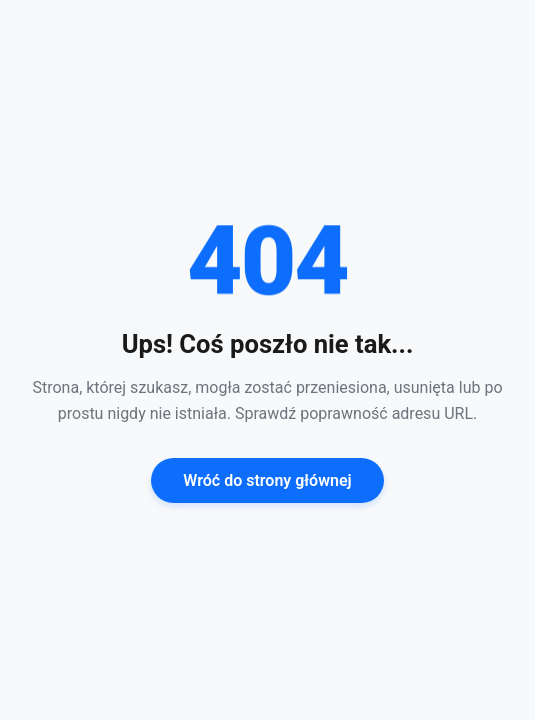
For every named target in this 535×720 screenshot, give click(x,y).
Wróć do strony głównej (267, 480)
